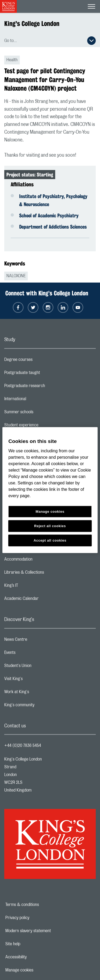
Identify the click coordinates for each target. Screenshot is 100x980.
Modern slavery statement (47, 931)
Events (31, 654)
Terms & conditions (41, 905)
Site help (31, 944)
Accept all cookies (50, 540)
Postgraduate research (46, 387)
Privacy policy (36, 918)
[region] (50, 490)
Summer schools (40, 413)
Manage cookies (38, 970)
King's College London (32, 24)
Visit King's (35, 680)
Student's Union (39, 667)
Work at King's (38, 693)
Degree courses (40, 361)
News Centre (37, 641)
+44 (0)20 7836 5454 (23, 746)
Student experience (43, 426)
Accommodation (40, 561)
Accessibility (34, 957)
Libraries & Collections (45, 574)
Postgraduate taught (43, 374)
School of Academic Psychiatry (49, 215)
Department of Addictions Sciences (53, 227)
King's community (41, 706)
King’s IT (32, 587)
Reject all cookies (50, 526)
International (36, 400)
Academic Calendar (43, 600)
